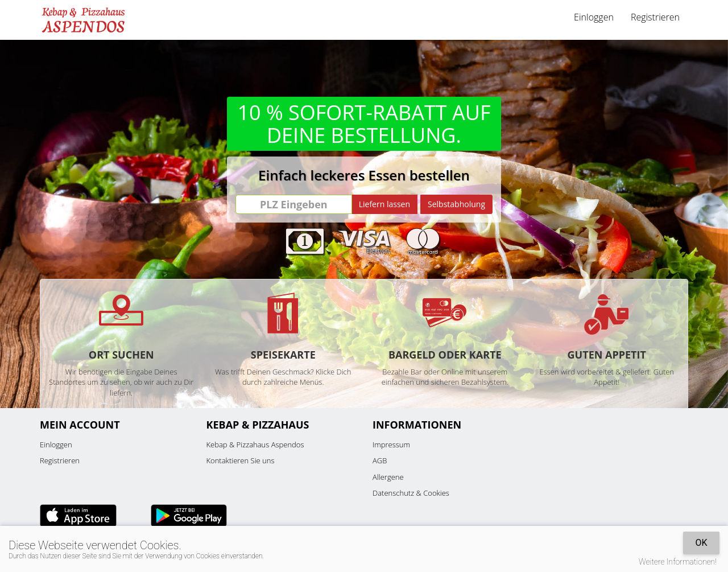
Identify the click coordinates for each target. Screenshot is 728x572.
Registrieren (655, 17)
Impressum (391, 445)
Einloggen (594, 17)
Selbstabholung (456, 204)
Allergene (388, 477)
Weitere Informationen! (678, 562)
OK (701, 543)
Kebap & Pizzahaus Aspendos (255, 445)
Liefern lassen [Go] (384, 204)
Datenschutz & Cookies (411, 493)
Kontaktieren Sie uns (241, 460)
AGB (380, 460)
